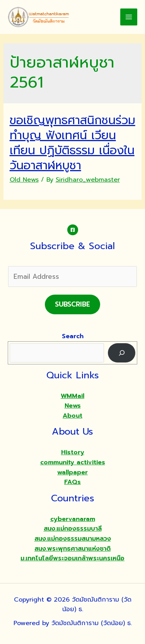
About (72, 416)
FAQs (72, 482)
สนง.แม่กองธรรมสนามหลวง (73, 539)
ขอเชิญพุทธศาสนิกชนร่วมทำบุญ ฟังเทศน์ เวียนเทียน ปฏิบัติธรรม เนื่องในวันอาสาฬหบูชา (72, 143)
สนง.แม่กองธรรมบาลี (73, 529)
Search (73, 336)
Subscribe (72, 304)
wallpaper (72, 472)
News (73, 406)
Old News (24, 180)
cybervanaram (73, 519)
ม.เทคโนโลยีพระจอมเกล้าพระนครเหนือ (72, 558)
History (73, 452)
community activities (73, 462)
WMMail (72, 396)
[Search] (122, 353)
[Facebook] (73, 230)
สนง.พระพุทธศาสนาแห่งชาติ (72, 549)
